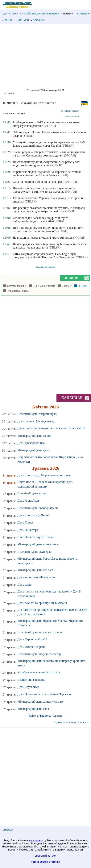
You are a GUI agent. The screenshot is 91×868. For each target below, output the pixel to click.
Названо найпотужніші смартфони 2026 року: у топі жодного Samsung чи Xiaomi (47, 164)
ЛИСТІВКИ (22, 20)
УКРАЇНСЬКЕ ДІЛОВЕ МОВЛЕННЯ (40, 14)
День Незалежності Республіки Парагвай (44, 694)
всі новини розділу (70, 111)
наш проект (36, 840)
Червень (57, 716)
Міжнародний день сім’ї (33, 709)
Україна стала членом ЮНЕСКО (39, 672)
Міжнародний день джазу (34, 450)
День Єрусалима (28, 687)
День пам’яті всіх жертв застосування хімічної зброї (52, 428)
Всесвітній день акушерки (35, 552)
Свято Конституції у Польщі (36, 537)
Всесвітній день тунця (32, 493)
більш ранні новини (45, 267)
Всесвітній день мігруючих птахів (40, 632)
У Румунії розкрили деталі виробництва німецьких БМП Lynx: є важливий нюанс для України (50, 144)
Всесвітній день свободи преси (38, 508)
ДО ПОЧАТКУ (10, 14)
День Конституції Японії (34, 515)
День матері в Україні (32, 647)
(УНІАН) (50, 126)
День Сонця (25, 522)
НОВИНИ (67, 14)
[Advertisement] (45, 57)
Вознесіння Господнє (31, 680)
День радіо (25, 585)
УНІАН (82, 286)
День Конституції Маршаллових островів (45, 475)
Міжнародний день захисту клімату (41, 702)
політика (8, 830)
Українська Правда (17, 291)
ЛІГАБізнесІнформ (44, 286)
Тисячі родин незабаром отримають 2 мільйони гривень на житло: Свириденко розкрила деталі (49, 154)
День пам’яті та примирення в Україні (42, 603)
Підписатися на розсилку (72, 722)
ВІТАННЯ (8, 20)
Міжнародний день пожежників (38, 544)
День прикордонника (31, 443)
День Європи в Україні (32, 639)
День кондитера (28, 530)
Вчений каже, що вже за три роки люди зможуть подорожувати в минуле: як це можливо (44, 190)
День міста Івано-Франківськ (36, 577)
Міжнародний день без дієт (35, 570)
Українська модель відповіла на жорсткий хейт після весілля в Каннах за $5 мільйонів (47, 174)
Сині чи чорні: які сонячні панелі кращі (38, 182)
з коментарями (72, 116)
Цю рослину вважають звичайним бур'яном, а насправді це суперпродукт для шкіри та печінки (49, 210)
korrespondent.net (16, 286)
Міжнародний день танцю (34, 436)
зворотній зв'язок (46, 856)
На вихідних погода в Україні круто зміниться (43, 238)
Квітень (34, 716)
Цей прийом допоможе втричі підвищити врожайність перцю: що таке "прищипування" (48, 229)
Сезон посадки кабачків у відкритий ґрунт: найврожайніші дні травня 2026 (41, 220)
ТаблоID (66, 286)
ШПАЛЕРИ (38, 20)
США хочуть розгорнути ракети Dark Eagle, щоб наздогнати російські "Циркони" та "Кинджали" (44, 256)
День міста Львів (29, 501)
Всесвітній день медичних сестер (39, 654)
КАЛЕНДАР (83, 14)
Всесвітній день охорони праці (37, 414)
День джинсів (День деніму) (36, 421)
